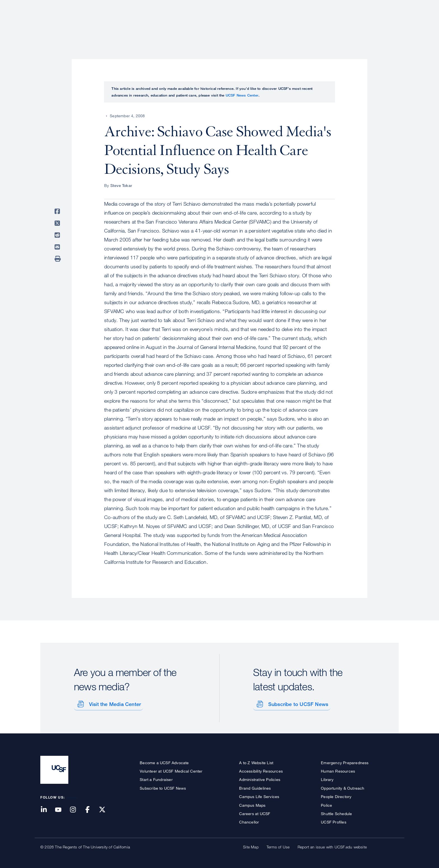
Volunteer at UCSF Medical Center (171, 770)
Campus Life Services (259, 795)
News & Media (358, 24)
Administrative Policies (260, 778)
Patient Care (253, 24)
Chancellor (249, 821)
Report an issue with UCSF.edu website (332, 845)
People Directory (336, 795)
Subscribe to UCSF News (296, 702)
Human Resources (338, 770)
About (221, 24)
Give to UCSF (377, 6)
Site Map (251, 845)
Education (320, 24)
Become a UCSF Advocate (164, 761)
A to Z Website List (256, 761)
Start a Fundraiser (156, 778)
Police (326, 804)
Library (327, 778)
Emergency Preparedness (345, 761)
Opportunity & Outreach (343, 786)
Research (287, 24)
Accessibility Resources (261, 770)
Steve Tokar (121, 185)
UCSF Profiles (334, 821)
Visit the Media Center (113, 702)
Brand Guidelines (255, 786)
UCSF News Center (242, 95)
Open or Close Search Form (389, 24)
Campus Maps (252, 804)
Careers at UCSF (255, 812)
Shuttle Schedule (336, 812)
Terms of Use (278, 845)
